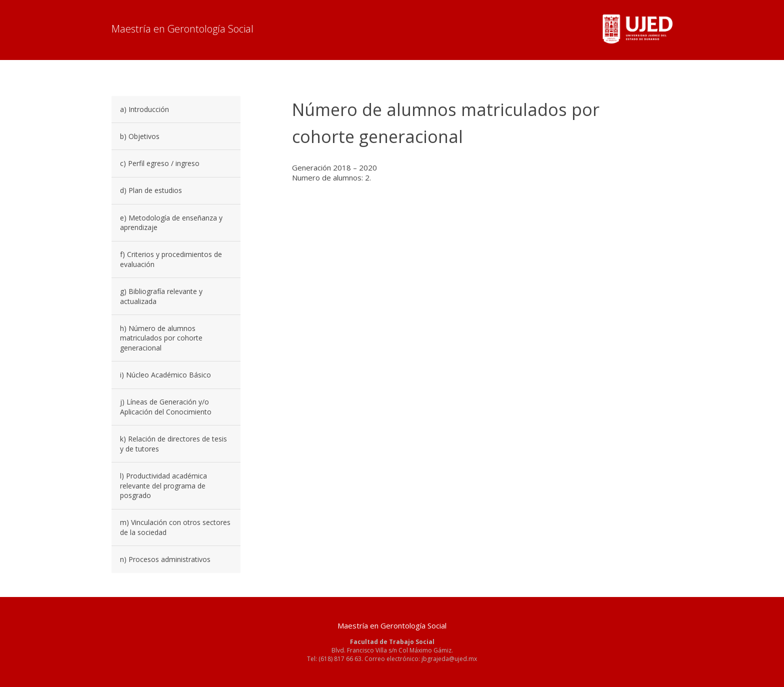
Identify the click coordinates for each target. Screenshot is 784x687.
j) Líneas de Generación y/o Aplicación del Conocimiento (166, 407)
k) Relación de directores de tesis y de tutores (173, 444)
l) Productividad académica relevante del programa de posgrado (163, 485)
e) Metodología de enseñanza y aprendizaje (171, 223)
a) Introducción (144, 109)
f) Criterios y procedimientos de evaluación (171, 259)
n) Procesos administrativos (165, 559)
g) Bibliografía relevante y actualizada (161, 296)
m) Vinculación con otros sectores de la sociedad (175, 527)
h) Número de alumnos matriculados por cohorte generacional (161, 338)
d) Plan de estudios (151, 190)
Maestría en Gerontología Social (182, 29)
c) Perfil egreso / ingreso (160, 163)
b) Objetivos (140, 136)
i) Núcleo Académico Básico (165, 375)
